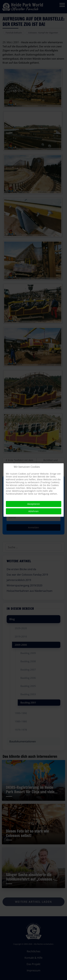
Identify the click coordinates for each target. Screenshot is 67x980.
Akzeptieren (34, 504)
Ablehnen (33, 511)
